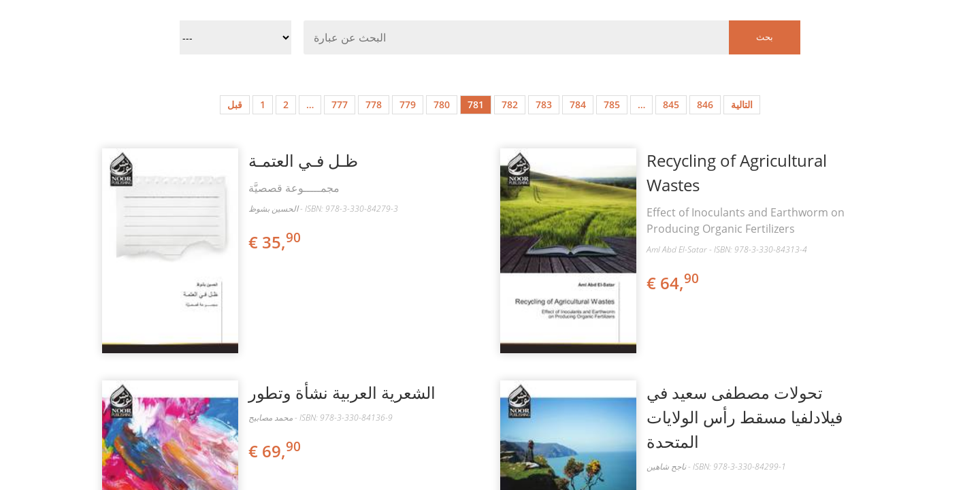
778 (374, 104)
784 (578, 104)
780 (442, 104)
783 (544, 104)
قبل (235, 104)
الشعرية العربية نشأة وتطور (342, 392)
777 (340, 104)
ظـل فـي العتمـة (303, 160)
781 (476, 104)
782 (510, 104)
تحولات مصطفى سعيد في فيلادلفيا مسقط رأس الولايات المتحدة (745, 417)
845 (671, 104)
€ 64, (674, 283)
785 (612, 104)
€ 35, (276, 242)
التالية (742, 104)
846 (705, 104)
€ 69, (276, 451)
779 (408, 104)
